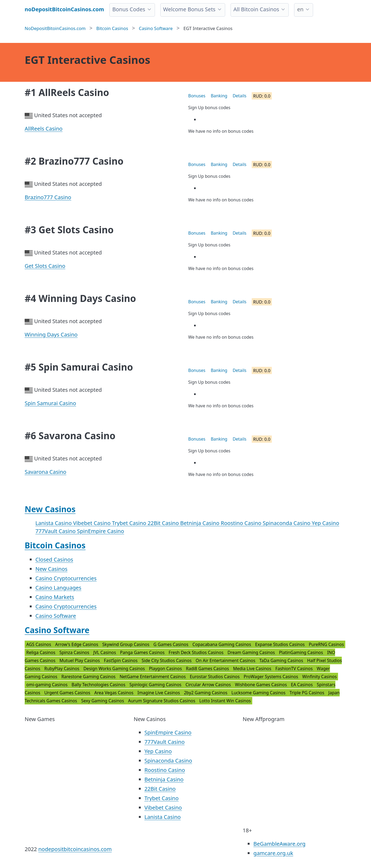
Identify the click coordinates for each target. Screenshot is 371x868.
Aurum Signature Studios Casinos (162, 701)
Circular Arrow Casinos (209, 685)
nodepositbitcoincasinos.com (75, 849)
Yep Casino (325, 523)
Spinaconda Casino (287, 523)
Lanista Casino (54, 523)
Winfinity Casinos (319, 677)
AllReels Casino (44, 129)
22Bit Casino (164, 523)
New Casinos (50, 509)
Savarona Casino (45, 472)
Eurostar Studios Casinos (215, 677)
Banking (219, 96)
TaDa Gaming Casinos (282, 660)
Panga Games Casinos (143, 652)
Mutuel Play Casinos (80, 660)
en (300, 9)
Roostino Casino (242, 523)
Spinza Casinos (75, 652)
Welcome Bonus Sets (189, 9)
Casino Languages (58, 588)
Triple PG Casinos (307, 693)
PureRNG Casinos (326, 644)
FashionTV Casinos (294, 668)
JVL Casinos (105, 652)
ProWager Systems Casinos (271, 677)
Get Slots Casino (45, 266)
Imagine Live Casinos (159, 693)
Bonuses (197, 96)
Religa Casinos (41, 652)
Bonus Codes (129, 9)
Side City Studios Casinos (167, 660)
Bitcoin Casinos (55, 545)
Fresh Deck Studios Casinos (197, 652)
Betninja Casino (200, 523)
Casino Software (56, 616)
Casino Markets (55, 597)
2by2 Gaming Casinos (206, 693)
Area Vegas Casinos (114, 693)
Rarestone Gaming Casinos (89, 677)
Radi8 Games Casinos (208, 668)
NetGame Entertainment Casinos (153, 677)
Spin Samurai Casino (50, 403)
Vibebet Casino (93, 523)
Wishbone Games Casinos (261, 685)
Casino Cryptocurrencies (66, 578)
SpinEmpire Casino (100, 531)
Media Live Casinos (253, 668)
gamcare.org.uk (273, 853)
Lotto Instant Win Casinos (225, 701)
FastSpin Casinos (121, 660)
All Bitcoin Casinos (256, 9)
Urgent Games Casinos (68, 693)
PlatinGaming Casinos (302, 652)
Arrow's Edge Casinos (77, 644)
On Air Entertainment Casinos (226, 660)
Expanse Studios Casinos (281, 644)
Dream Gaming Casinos (252, 652)
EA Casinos (302, 685)
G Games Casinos (171, 644)
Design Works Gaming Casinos (115, 668)
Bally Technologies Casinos (99, 685)
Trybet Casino (130, 523)
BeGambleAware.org (279, 844)
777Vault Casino (56, 531)
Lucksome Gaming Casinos (259, 693)
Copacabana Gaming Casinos (222, 644)
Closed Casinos (54, 559)
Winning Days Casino (51, 335)
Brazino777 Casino (48, 197)
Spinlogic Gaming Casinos (156, 685)
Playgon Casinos (166, 668)
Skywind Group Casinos (126, 644)
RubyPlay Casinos (62, 668)
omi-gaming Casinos (47, 685)
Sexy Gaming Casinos (103, 701)
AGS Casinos (39, 644)
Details (240, 96)
